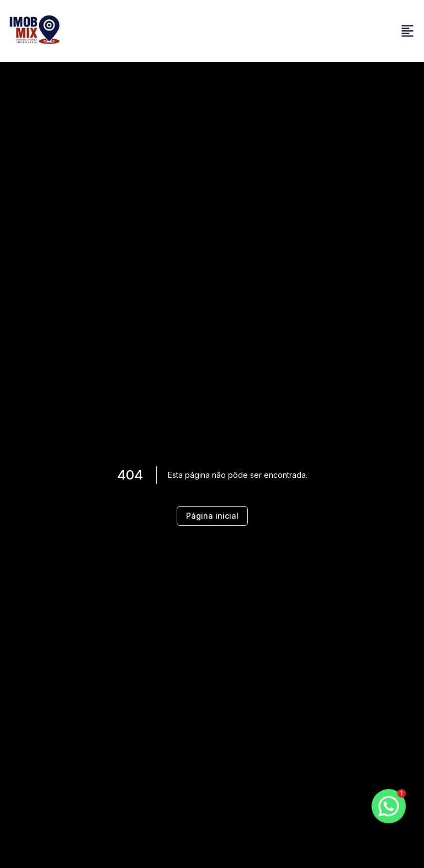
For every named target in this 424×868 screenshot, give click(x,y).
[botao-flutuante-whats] (389, 806)
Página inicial (212, 516)
